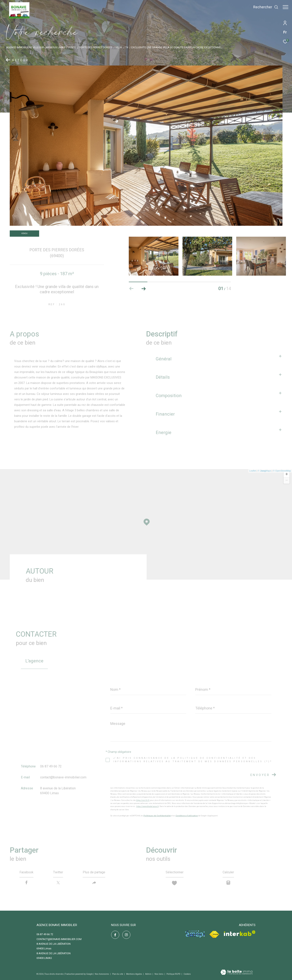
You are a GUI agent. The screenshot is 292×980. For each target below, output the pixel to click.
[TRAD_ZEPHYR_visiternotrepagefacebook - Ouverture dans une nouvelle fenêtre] (115, 935)
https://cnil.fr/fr (143, 800)
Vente (72, 47)
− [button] (287, 481)
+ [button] (287, 475)
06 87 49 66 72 (51, 766)
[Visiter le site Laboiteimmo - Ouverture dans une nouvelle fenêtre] (237, 973)
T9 (127, 47)
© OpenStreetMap (282, 471)
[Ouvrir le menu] (286, 7)
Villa (119, 47)
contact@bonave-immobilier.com (63, 777)
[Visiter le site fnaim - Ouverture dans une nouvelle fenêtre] (214, 934)
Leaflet (253, 471)
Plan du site (118, 974)
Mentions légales (134, 974)
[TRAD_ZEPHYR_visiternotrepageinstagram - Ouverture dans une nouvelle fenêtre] (126, 935)
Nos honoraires (102, 974)
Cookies (187, 974)
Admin (149, 974)
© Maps (265, 471)
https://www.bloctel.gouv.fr (148, 806)
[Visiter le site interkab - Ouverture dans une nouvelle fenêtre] (240, 933)
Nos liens (159, 974)
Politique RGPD (173, 974)
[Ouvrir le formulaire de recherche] (264, 7)
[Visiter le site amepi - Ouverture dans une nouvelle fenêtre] (195, 934)
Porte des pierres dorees (96, 47)
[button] (144, 289)
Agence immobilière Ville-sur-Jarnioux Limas (35, 47)
